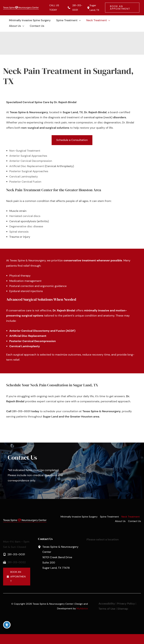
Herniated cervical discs (25, 216)
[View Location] (88, 8)
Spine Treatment (109, 517)
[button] (122, 8)
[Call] (75, 8)
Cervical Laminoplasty (24, 177)
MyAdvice (82, 608)
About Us (120, 521)
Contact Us (134, 521)
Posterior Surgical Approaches (29, 171)
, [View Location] (61, 557)
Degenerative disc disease (26, 226)
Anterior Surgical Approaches (28, 156)
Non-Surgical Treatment (25, 151)
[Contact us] (131, 639)
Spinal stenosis (19, 232)
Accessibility (107, 604)
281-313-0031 (21, 411)
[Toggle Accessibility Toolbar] (7, 625)
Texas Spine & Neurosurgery (28, 260)
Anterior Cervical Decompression (31, 161)
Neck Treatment (131, 517)
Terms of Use (107, 609)
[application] (79, 20)
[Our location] (140, 639)
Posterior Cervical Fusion (25, 182)
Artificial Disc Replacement (27, 166)
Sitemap (123, 609)
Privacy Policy (126, 604)
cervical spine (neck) (98, 117)
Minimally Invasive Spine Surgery (79, 517)
